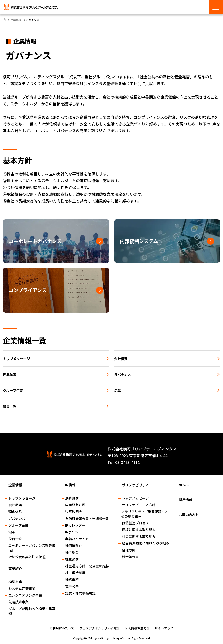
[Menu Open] (216, 7)
